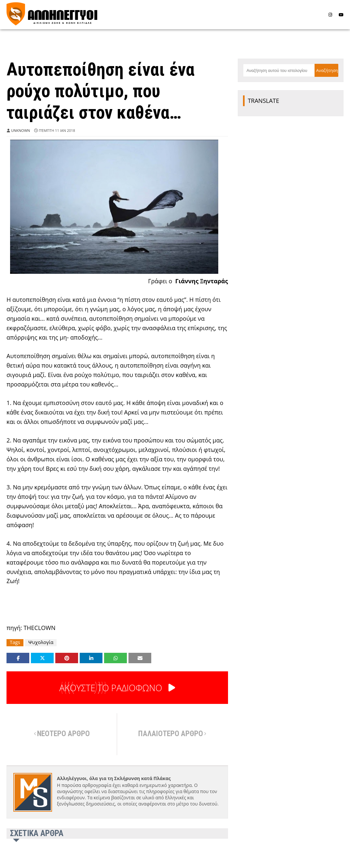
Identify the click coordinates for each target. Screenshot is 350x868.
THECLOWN (39, 628)
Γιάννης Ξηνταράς (202, 281)
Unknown (20, 130)
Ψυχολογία (41, 642)
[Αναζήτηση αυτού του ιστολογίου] (279, 70)
